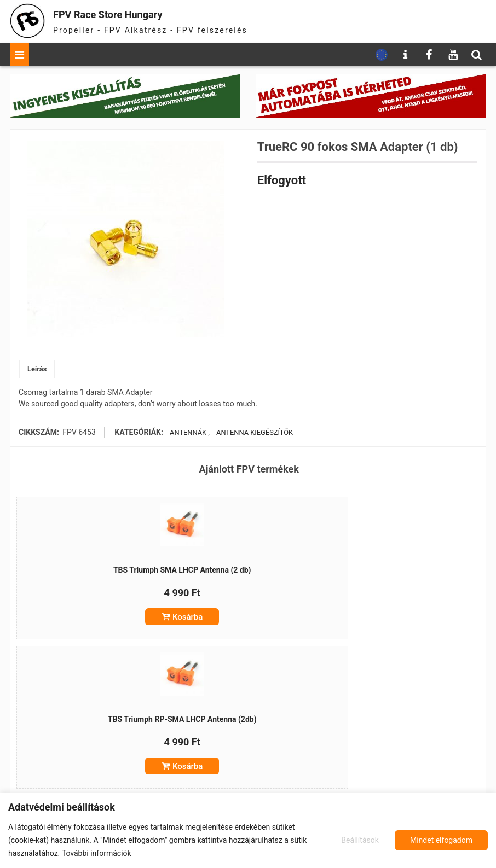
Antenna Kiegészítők (252, 434)
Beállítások (358, 840)
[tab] (38, 370)
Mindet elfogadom (441, 840)
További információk (97, 853)
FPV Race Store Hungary (129, 13)
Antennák (185, 434)
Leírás (38, 370)
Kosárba (98, 632)
